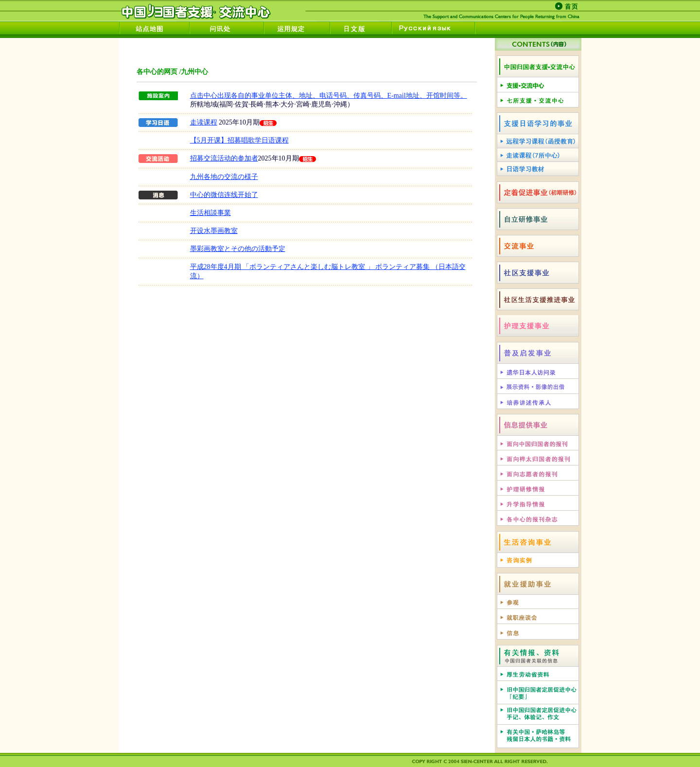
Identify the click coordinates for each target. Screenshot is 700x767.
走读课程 (204, 122)
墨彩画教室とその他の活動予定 (238, 249)
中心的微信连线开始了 (224, 195)
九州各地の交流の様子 (224, 177)
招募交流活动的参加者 (224, 158)
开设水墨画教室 (214, 231)
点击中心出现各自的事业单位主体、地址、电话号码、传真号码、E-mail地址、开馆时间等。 (329, 96)
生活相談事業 (210, 213)
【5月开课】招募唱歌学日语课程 (239, 140)
